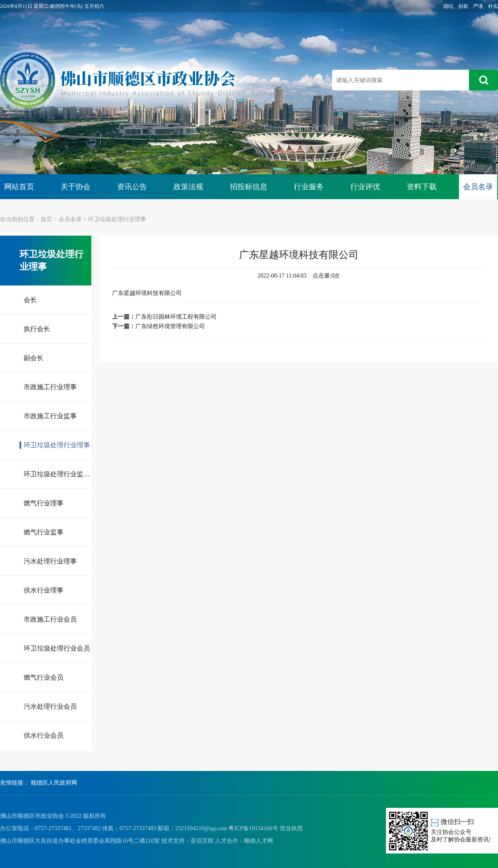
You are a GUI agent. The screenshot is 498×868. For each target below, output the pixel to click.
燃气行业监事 (44, 532)
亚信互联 (202, 841)
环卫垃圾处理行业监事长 (57, 474)
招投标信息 (249, 187)
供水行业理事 (44, 590)
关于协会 (76, 187)
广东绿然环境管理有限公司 (170, 326)
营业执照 (291, 828)
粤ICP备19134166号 (253, 828)
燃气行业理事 (44, 503)
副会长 (34, 358)
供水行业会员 (44, 735)
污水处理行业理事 (50, 561)
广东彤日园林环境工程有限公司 (176, 317)
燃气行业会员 (44, 677)
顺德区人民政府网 (54, 783)
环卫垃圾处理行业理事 (117, 219)
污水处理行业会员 (50, 706)
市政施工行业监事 (50, 416)
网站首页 (19, 187)
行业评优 (365, 187)
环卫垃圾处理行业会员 (57, 648)
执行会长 (37, 329)
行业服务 (309, 187)
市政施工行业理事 (50, 387)
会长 (30, 300)
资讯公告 (132, 187)
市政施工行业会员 (50, 619)
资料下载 (422, 187)
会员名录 (478, 187)
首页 (46, 219)
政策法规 (188, 187)
